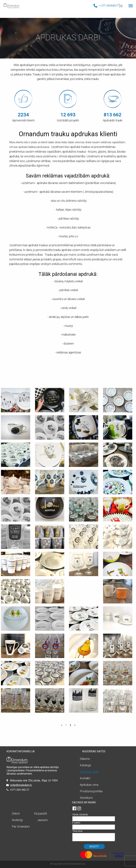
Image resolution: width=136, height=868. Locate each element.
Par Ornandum (21, 826)
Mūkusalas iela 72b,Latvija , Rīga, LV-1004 (34, 780)
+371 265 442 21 (20, 790)
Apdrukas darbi (89, 772)
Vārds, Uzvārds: (95, 817)
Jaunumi (42, 820)
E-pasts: (95, 825)
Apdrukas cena (89, 785)
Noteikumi (86, 798)
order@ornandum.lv (21, 785)
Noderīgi (17, 820)
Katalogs (85, 765)
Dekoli (16, 813)
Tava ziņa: (95, 835)
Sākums (85, 759)
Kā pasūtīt (41, 813)
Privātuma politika (91, 791)
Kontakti (85, 778)
